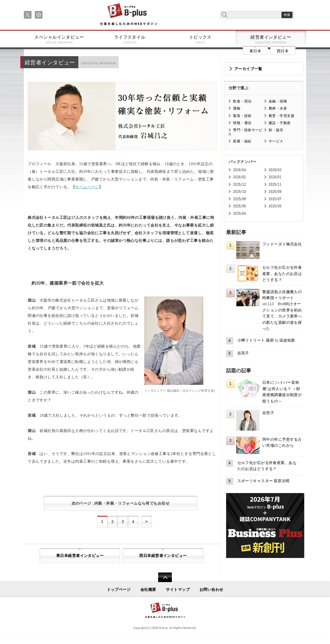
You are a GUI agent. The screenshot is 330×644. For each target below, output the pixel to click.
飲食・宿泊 (242, 101)
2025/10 (239, 192)
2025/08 (239, 199)
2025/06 (239, 206)
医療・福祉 (242, 141)
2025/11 (275, 184)
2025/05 (275, 206)
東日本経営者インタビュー (80, 556)
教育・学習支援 (281, 116)
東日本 (255, 51)
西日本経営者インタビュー (163, 556)
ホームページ (87, 187)
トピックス (200, 39)
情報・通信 (242, 123)
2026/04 (239, 170)
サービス (276, 141)
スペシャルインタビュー (59, 39)
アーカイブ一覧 (248, 69)
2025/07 (275, 199)
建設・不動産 (280, 123)
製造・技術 (242, 116)
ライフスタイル (130, 39)
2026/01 (275, 177)
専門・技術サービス (245, 132)
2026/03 (275, 170)
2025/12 (239, 184)
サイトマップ (178, 589)
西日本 (283, 51)
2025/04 (239, 214)
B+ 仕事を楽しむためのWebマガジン (128, 15)
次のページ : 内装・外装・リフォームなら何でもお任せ (120, 503)
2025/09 (275, 192)
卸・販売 (276, 130)
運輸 (237, 108)
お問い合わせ (211, 589)
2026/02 (239, 177)
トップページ (119, 589)
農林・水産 (278, 108)
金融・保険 (278, 101)
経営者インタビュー (271, 39)
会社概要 (148, 589)
